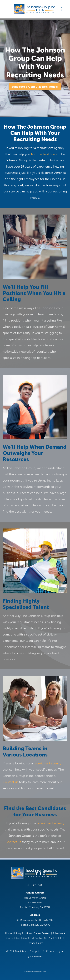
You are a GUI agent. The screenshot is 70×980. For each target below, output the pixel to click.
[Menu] (62, 9)
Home (9, 933)
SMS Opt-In (56, 938)
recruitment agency (47, 763)
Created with (35, 971)
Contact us (11, 782)
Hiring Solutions (23, 933)
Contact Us (41, 938)
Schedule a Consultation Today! (35, 87)
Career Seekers (42, 933)
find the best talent (44, 154)
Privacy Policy (35, 943)
